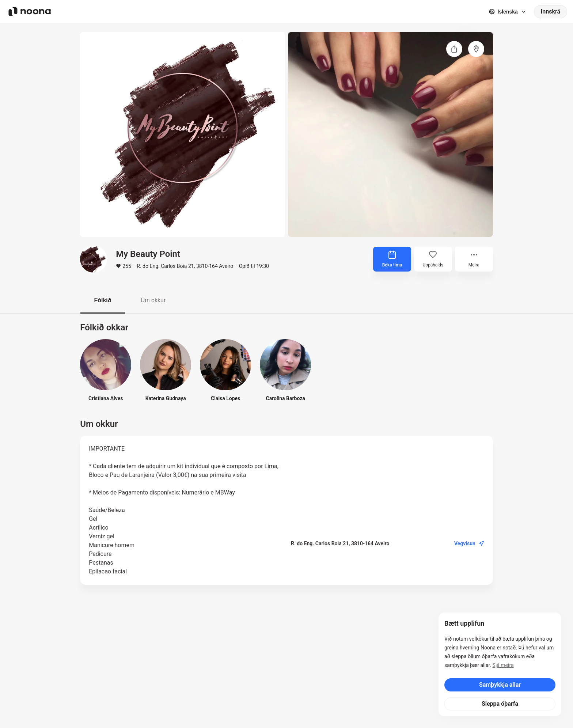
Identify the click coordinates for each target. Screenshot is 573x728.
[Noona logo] (30, 12)
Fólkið (103, 300)
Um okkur (153, 300)
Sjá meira (503, 665)
